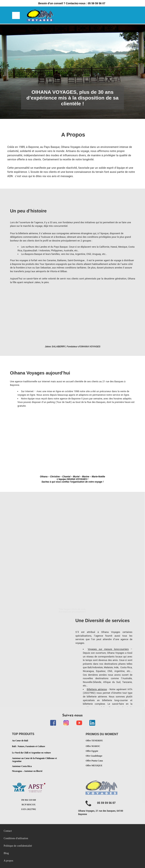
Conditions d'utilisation (16, 838)
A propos (8, 861)
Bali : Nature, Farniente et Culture (29, 746)
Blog (6, 853)
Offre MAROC (93, 746)
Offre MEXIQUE (94, 765)
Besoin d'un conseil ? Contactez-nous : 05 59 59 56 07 (72, 3)
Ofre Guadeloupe (94, 756)
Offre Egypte (92, 751)
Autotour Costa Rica (22, 766)
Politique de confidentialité (18, 846)
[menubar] (44, 846)
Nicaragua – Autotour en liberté (27, 771)
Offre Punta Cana (94, 761)
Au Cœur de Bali (20, 741)
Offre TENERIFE (94, 741)
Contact (8, 831)
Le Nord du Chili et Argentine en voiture (31, 752)
